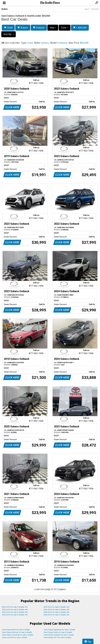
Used (8, 28)
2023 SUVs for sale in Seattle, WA (15, 610)
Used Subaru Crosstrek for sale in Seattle (18, 635)
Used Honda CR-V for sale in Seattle (57, 637)
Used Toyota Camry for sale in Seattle (58, 632)
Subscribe (95, 9)
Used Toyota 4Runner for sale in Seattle (17, 632)
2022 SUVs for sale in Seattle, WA (57, 610)
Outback (39, 28)
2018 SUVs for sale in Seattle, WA (57, 615)
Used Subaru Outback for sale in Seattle (59, 635)
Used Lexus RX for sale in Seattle (15, 637)
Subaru (23, 28)
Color (65, 28)
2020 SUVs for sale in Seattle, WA (57, 612)
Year (53, 28)
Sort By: (9, 34)
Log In (87, 9)
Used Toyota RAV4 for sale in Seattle (16, 630)
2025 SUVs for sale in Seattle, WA (15, 607)
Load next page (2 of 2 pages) (50, 589)
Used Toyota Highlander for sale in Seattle (59, 630)
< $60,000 (80, 28)
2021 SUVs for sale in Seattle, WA (15, 612)
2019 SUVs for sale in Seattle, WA (15, 615)
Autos (4, 9)
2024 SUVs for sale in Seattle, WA (57, 607)
